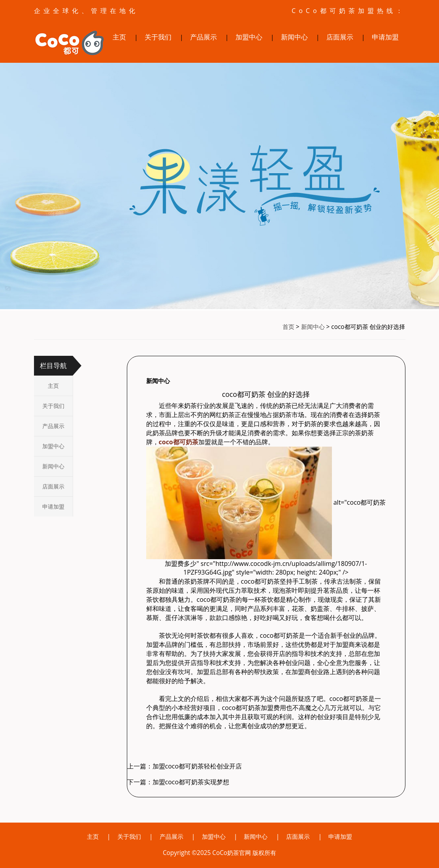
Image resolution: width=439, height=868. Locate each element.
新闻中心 (294, 37)
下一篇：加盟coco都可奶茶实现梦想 (178, 782)
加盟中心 (249, 37)
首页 (288, 327)
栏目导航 (53, 365)
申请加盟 (385, 37)
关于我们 (158, 37)
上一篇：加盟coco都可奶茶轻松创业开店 (185, 766)
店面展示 (340, 37)
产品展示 (203, 37)
